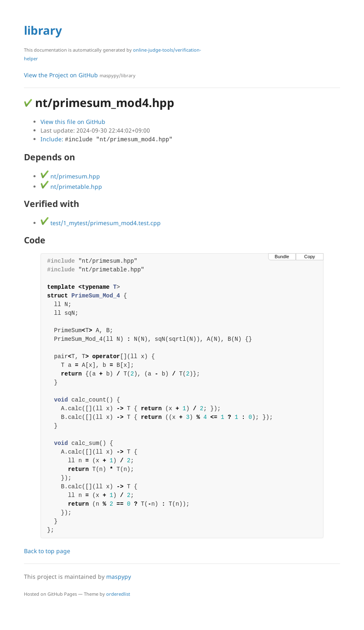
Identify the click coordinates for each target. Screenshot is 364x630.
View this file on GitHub (73, 122)
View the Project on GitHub (80, 75)
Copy (309, 257)
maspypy (119, 577)
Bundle (282, 257)
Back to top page (47, 551)
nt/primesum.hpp (70, 176)
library (43, 30)
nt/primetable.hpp (71, 187)
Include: (106, 139)
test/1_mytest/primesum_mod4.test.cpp (101, 223)
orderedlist (118, 594)
